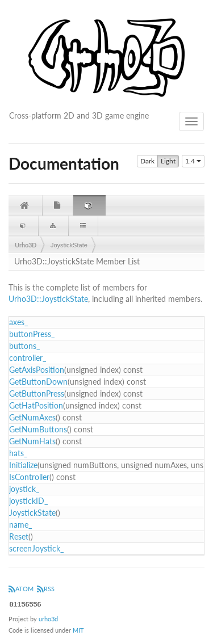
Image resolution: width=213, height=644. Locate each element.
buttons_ (24, 346)
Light (168, 161)
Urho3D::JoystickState (48, 299)
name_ (20, 525)
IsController (29, 477)
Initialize (23, 465)
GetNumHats (32, 441)
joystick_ (24, 489)
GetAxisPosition (37, 370)
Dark (147, 161)
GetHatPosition (36, 405)
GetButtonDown (38, 382)
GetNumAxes (32, 417)
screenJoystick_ (36, 548)
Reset (19, 536)
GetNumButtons (38, 429)
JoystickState (69, 245)
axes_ (18, 322)
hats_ (18, 453)
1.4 (193, 161)
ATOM (21, 589)
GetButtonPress (37, 393)
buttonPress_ (32, 334)
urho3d (48, 619)
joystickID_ (28, 501)
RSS (46, 589)
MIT (78, 630)
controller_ (28, 358)
